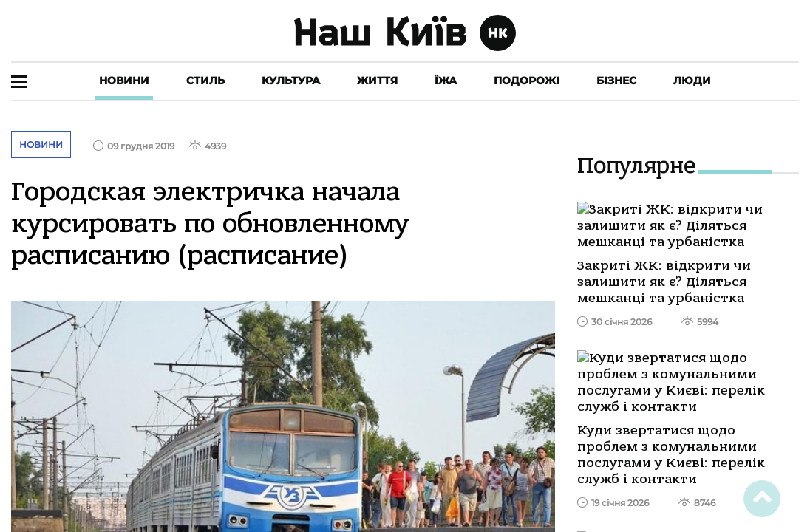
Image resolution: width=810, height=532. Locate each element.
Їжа (446, 81)
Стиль (205, 81)
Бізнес (616, 81)
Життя (377, 81)
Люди (692, 81)
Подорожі (527, 81)
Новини (124, 81)
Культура (291, 81)
